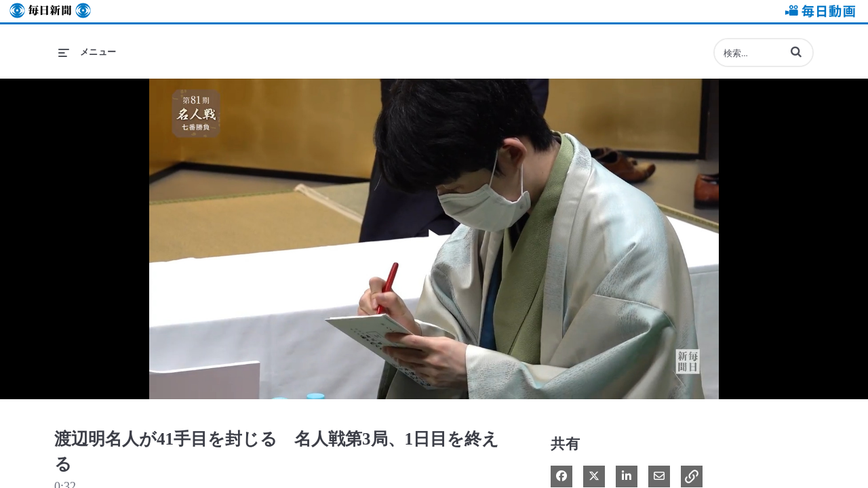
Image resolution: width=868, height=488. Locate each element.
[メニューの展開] (87, 52)
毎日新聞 (50, 11)
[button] (796, 52)
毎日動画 (818, 11)
